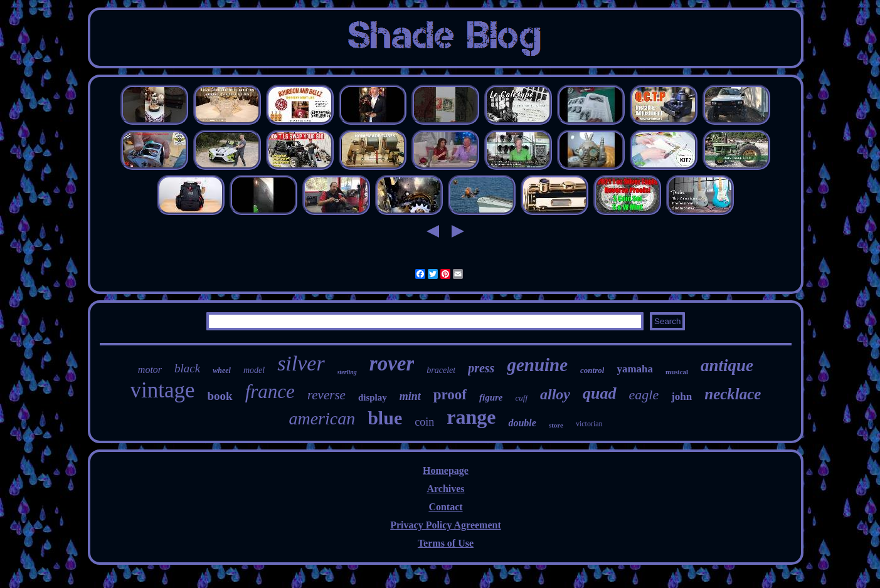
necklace (733, 394)
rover (392, 364)
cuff (522, 398)
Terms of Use (446, 543)
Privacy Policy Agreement (446, 525)
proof (450, 395)
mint (410, 396)
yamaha (635, 369)
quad (599, 393)
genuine (537, 365)
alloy (555, 394)
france (270, 391)
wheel (222, 370)
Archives (445, 489)
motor (150, 370)
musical (677, 372)
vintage (163, 390)
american (322, 418)
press (481, 368)
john (681, 396)
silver (301, 363)
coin (424, 422)
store (556, 425)
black (187, 368)
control (592, 370)
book (220, 396)
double (522, 423)
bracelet (441, 370)
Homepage (446, 470)
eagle (644, 395)
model (254, 370)
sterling (347, 372)
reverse (326, 395)
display (373, 397)
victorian (589, 424)
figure (491, 397)
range (471, 417)
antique (727, 365)
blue (385, 418)
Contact (445, 507)
